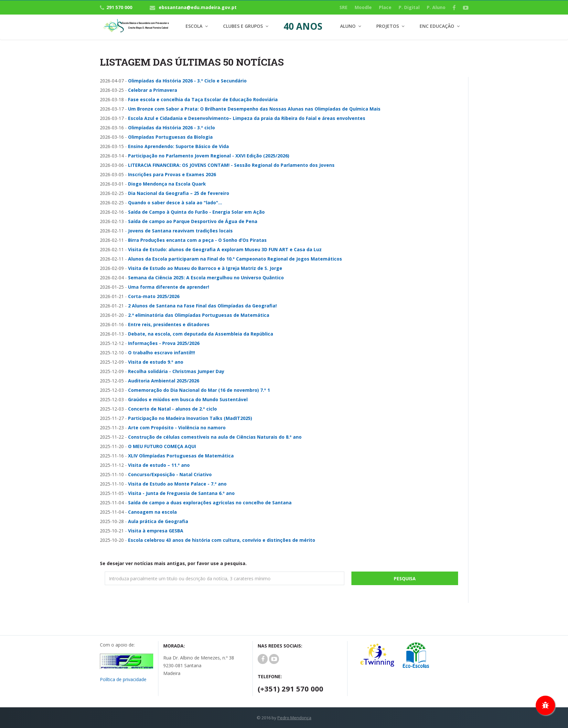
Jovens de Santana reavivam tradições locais (180, 231)
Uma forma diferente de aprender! (169, 287)
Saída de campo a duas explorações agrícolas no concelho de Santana (210, 503)
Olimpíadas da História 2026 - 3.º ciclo (171, 128)
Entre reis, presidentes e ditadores (169, 324)
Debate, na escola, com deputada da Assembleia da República (201, 334)
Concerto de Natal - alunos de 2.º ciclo (172, 409)
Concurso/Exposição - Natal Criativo (170, 474)
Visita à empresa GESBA (156, 531)
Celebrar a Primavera (153, 90)
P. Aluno (436, 7)
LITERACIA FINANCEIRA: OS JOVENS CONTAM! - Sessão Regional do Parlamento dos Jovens (231, 165)
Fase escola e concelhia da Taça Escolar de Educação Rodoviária (203, 99)
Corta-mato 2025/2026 (154, 296)
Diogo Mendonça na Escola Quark (167, 184)
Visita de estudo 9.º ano (156, 362)
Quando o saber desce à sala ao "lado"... (175, 203)
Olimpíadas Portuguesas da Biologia (170, 137)
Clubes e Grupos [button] (243, 26)
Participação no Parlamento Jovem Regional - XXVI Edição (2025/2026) (209, 156)
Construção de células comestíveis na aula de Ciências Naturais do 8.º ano (215, 437)
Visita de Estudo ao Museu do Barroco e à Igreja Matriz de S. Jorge (205, 268)
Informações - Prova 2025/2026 (164, 343)
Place (385, 7)
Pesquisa (405, 578)
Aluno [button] (348, 26)
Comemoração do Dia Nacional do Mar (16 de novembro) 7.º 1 (199, 390)
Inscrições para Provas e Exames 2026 (172, 174)
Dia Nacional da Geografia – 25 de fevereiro (179, 193)
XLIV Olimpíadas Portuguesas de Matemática (181, 456)
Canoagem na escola (152, 512)
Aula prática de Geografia (158, 521)
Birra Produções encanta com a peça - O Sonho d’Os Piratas (197, 240)
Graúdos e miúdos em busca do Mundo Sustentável (188, 399)
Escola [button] (194, 26)
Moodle (363, 7)
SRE (343, 7)
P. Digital (409, 7)
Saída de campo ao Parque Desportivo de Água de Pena (193, 221)
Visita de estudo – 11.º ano (159, 465)
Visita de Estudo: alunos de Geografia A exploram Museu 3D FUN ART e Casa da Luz (225, 249)
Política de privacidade (123, 679)
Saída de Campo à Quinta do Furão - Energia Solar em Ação (196, 212)
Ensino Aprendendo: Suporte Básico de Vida (178, 146)
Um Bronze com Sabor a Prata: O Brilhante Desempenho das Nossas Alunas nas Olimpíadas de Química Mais (254, 109)
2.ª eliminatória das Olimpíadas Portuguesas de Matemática (199, 315)
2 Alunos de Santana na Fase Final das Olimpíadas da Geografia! (202, 306)
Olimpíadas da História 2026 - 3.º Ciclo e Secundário (187, 81)
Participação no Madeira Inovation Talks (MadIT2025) (190, 418)
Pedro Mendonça (294, 718)
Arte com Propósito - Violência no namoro (177, 428)
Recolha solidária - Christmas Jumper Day (176, 371)
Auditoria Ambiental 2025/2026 (164, 381)
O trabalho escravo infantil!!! (161, 353)
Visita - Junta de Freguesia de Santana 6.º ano (181, 493)
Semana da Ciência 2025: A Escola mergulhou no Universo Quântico (206, 278)
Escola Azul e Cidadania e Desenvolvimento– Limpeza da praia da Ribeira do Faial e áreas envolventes (247, 118)
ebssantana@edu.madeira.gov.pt (198, 7)
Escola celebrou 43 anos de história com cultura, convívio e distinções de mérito (222, 540)
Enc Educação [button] (437, 26)
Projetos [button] (388, 26)
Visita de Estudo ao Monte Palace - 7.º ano (177, 484)
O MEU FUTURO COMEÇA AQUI (162, 446)
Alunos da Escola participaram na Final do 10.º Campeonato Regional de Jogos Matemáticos (235, 259)
